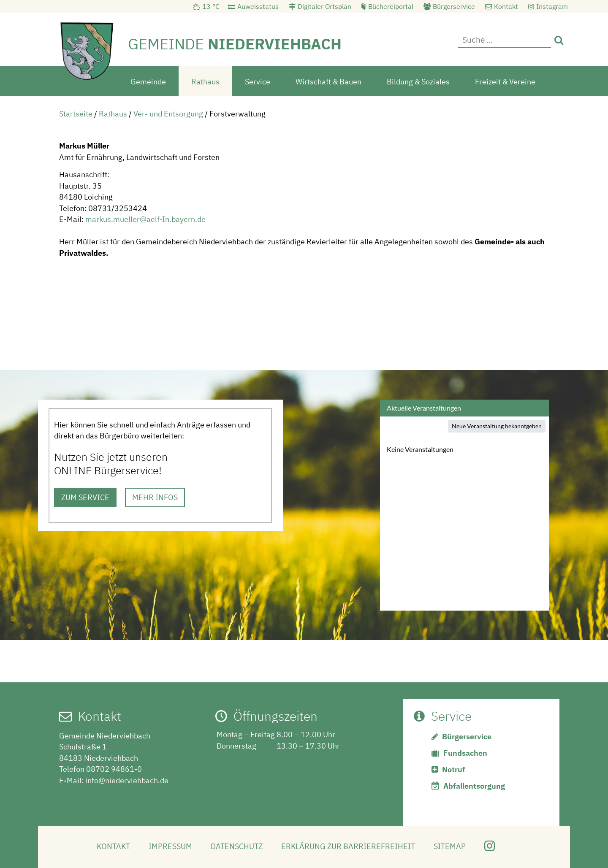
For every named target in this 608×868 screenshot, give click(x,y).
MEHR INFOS (155, 497)
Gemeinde (148, 82)
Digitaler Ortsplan (324, 6)
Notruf (454, 769)
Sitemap (450, 846)
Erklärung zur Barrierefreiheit (348, 846)
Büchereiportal (391, 6)
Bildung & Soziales (418, 82)
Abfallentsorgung (474, 786)
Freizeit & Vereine (505, 82)
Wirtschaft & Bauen (328, 82)
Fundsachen (465, 753)
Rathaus (205, 82)
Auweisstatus (258, 6)
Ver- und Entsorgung (168, 114)
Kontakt (506, 6)
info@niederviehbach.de (127, 780)
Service (258, 82)
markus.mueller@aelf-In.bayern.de (145, 219)
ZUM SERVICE (85, 497)
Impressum (170, 846)
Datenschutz (237, 846)
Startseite (76, 114)
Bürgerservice (454, 6)
